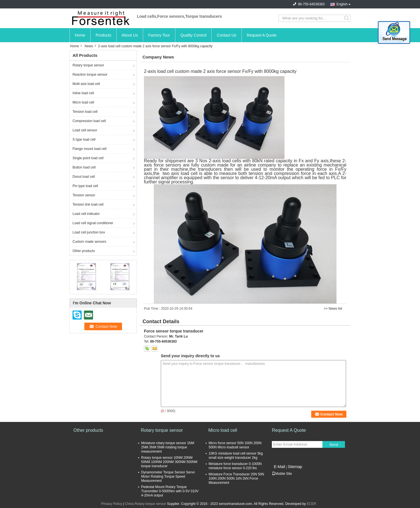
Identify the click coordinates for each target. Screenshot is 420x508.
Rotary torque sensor (88, 65)
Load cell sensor (85, 130)
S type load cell (84, 140)
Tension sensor (84, 195)
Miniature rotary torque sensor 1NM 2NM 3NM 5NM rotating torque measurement (168, 447)
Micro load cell (83, 102)
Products (103, 35)
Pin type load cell (85, 186)
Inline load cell (83, 93)
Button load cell (84, 167)
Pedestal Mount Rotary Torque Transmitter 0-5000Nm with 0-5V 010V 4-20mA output (170, 491)
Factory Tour (159, 35)
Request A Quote (262, 35)
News (89, 46)
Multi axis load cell (86, 84)
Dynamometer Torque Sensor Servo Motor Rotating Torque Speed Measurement (168, 476)
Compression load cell (89, 121)
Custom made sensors (89, 242)
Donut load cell (84, 177)
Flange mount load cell (90, 149)
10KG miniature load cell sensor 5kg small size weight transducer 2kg (236, 456)
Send (334, 445)
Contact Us (226, 35)
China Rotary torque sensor (145, 504)
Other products (84, 251)
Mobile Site (282, 474)
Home (80, 35)
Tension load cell (85, 112)
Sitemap (295, 467)
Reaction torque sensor (90, 75)
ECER (311, 504)
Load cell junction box (89, 232)
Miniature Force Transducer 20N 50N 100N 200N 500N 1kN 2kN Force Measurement (236, 478)
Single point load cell (88, 158)
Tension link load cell (88, 204)
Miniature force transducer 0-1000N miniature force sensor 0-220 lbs (235, 466)
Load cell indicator (86, 214)
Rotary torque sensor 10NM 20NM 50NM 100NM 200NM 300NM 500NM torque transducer (169, 462)
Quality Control (194, 35)
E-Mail (279, 467)
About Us (130, 35)
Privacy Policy (111, 504)
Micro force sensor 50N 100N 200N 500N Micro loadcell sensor (235, 445)
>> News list (333, 309)
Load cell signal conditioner (93, 223)
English (342, 4)
